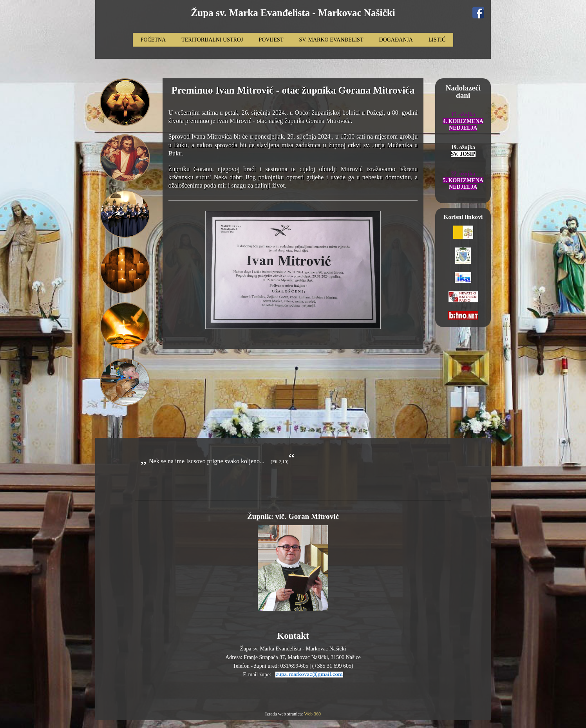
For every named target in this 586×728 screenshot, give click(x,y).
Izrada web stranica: (285, 714)
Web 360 (312, 714)
